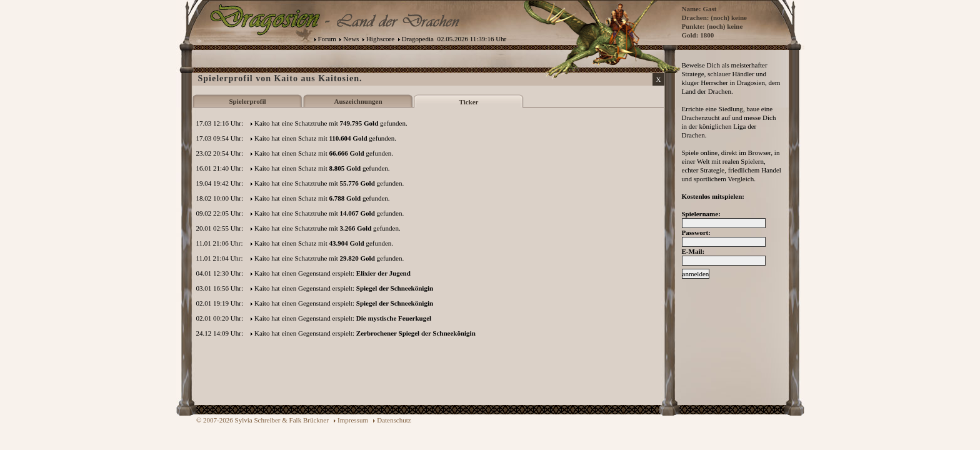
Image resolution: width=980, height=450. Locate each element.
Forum (327, 39)
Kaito (262, 123)
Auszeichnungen (358, 101)
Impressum (353, 420)
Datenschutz (394, 420)
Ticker (469, 102)
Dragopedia (418, 39)
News (351, 39)
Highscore (380, 39)
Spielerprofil (247, 101)
